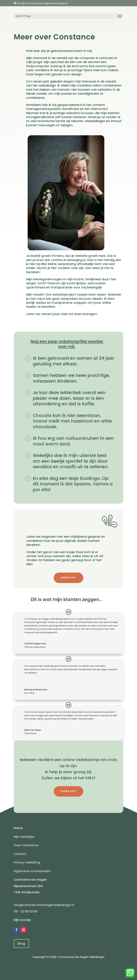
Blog (21, 944)
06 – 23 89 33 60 (26, 911)
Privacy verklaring (27, 862)
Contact (20, 854)
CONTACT (69, 578)
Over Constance (26, 845)
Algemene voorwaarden (32, 871)
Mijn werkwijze (24, 837)
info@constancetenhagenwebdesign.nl (44, 905)
